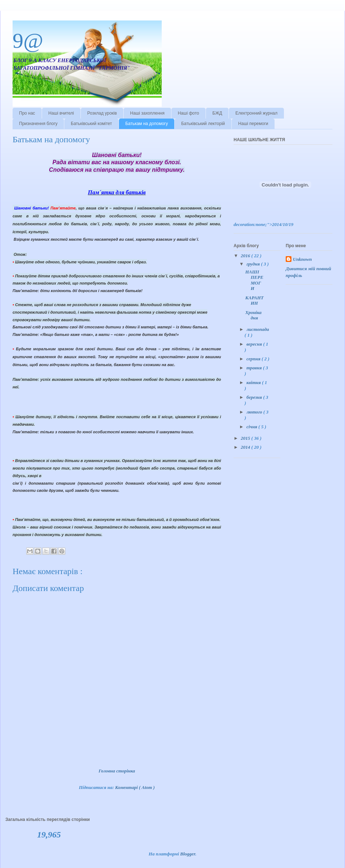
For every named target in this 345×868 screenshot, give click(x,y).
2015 (246, 438)
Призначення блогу (38, 124)
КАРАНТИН (254, 301)
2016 (246, 256)
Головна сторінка (117, 771)
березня (255, 397)
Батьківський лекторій (203, 124)
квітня (254, 382)
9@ (28, 41)
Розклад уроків (102, 113)
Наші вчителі (61, 113)
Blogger (188, 854)
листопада (258, 329)
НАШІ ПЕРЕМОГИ (254, 280)
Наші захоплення (147, 113)
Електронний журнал (256, 113)
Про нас (27, 113)
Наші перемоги (253, 124)
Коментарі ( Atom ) (135, 787)
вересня (255, 344)
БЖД (217, 113)
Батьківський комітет (91, 124)
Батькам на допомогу (147, 124)
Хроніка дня (253, 315)
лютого (255, 412)
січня (252, 427)
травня (255, 368)
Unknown (302, 259)
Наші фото (188, 113)
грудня (254, 264)
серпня (254, 359)
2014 (246, 447)
